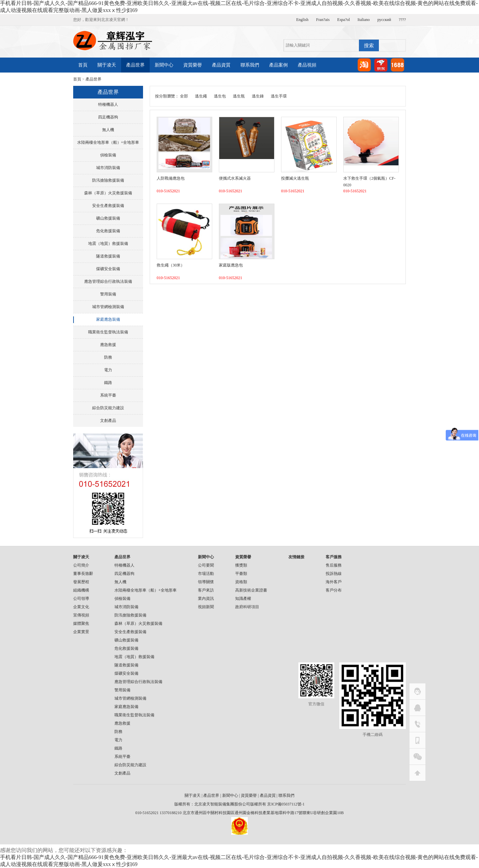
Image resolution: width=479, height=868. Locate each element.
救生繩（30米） (171, 265)
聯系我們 (250, 65)
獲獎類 (241, 565)
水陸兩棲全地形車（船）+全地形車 (108, 142)
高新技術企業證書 (251, 590)
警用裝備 (108, 294)
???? (402, 20)
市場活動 (206, 574)
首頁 (83, 65)
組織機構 (81, 590)
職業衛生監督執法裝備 (108, 332)
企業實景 (81, 632)
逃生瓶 (239, 96)
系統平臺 (108, 395)
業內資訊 (206, 599)
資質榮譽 (193, 65)
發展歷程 (81, 582)
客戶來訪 (206, 590)
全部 (184, 96)
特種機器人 (108, 104)
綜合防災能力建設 (108, 408)
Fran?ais (323, 20)
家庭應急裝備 (108, 319)
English (303, 20)
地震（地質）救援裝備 (108, 244)
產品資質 (221, 65)
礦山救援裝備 (108, 218)
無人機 (108, 130)
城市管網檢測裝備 (108, 307)
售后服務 (334, 565)
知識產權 (243, 599)
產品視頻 (307, 65)
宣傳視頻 (81, 615)
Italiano (364, 20)
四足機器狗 (108, 117)
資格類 (241, 582)
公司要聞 (206, 565)
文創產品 (108, 421)
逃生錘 (258, 96)
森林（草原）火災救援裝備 (108, 193)
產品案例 (278, 65)
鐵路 (108, 383)
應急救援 (108, 345)
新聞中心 (164, 65)
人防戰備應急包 (171, 178)
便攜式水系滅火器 (235, 178)
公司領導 (81, 599)
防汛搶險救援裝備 (108, 180)
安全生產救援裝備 (108, 206)
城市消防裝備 (108, 168)
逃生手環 (279, 96)
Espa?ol (344, 20)
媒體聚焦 (81, 623)
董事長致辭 (83, 574)
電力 (108, 370)
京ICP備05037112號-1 (286, 804)
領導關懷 (206, 582)
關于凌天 (107, 65)
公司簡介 (81, 565)
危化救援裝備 (108, 231)
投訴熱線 (334, 574)
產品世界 (135, 65)
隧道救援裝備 (108, 256)
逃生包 (220, 96)
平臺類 (241, 574)
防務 (108, 357)
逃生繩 (201, 96)
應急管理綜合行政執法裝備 (108, 281)
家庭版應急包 (231, 265)
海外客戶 (334, 582)
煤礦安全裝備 (108, 269)
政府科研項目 (247, 607)
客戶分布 (334, 590)
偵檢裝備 (108, 155)
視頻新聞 (206, 607)
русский (384, 20)
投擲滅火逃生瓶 (295, 178)
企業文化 (81, 607)
